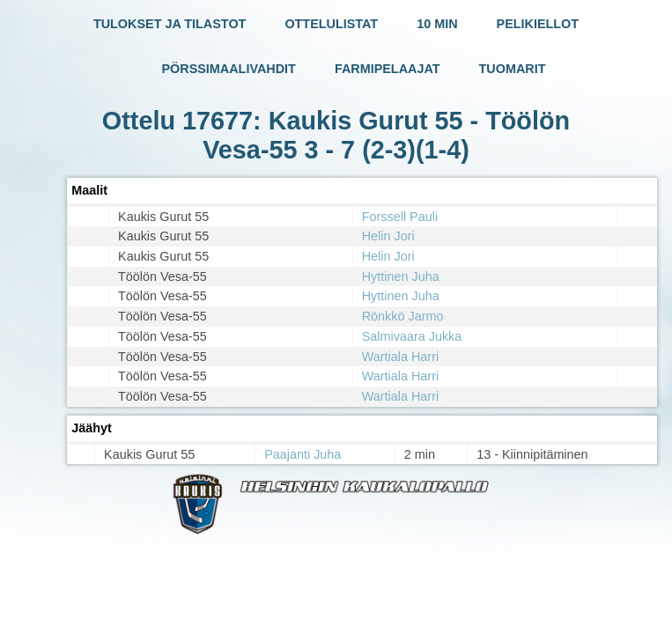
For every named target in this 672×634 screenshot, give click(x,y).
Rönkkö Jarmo (403, 316)
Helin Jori (388, 236)
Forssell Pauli (400, 217)
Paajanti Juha (303, 454)
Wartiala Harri (400, 357)
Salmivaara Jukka (412, 336)
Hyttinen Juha (401, 276)
